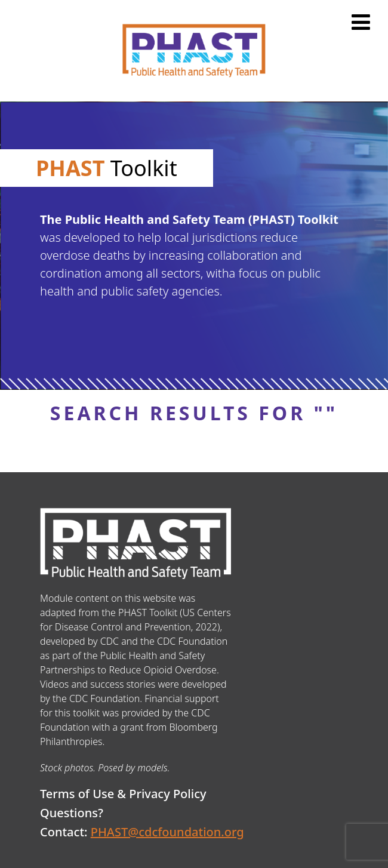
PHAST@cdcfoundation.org (167, 832)
